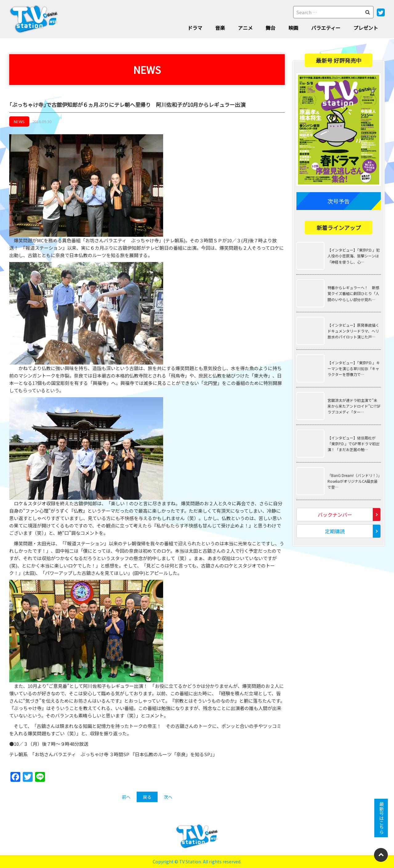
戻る (147, 797)
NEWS (19, 121)
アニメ (245, 28)
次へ (168, 797)
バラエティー (326, 28)
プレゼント (366, 28)
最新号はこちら (381, 818)
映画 (293, 28)
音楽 (220, 28)
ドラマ (195, 28)
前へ (126, 797)
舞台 (271, 28)
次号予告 (339, 201)
